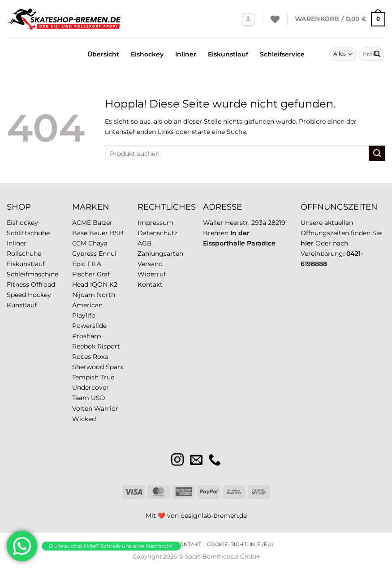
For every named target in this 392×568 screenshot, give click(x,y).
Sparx (114, 367)
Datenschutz (157, 233)
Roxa (100, 357)
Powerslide (89, 326)
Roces (82, 357)
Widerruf (152, 274)
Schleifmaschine (32, 274)
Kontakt (150, 284)
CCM (79, 243)
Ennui (108, 254)
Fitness (18, 284)
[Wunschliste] (275, 19)
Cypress (84, 254)
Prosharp (86, 336)
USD (98, 398)
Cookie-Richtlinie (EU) (240, 544)
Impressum (155, 223)
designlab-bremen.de (214, 516)
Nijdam (84, 295)
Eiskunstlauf (228, 54)
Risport (109, 346)
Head (80, 284)
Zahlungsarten (160, 254)
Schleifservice (282, 54)
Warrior (106, 409)
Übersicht (103, 54)
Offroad (43, 284)
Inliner (186, 54)
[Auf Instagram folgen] (177, 461)
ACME (82, 223)
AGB (145, 243)
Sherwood (88, 367)
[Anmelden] (248, 19)
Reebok (84, 346)
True (107, 377)
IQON (99, 284)
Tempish (85, 377)
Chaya (98, 243)
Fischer (84, 274)
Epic (79, 264)
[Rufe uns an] (215, 461)
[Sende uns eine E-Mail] (196, 461)
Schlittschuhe (28, 233)
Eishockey (147, 54)
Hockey (39, 295)
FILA (94, 264)
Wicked (84, 419)
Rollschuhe (24, 254)
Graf (103, 274)
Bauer (99, 233)
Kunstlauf (22, 305)
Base (80, 233)
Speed (16, 295)
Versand (150, 264)
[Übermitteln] (377, 54)
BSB (117, 233)
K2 (113, 284)
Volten (82, 409)
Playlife (84, 315)
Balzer (103, 223)
